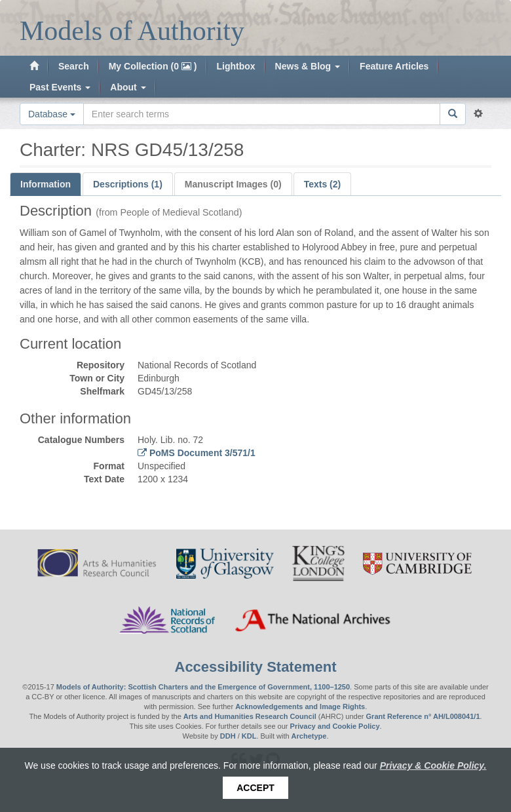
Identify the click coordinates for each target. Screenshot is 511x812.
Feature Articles (394, 66)
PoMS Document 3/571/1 (201, 453)
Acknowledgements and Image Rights (300, 706)
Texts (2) (323, 184)
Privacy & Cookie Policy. (433, 765)
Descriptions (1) (128, 184)
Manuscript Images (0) (233, 184)
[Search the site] (262, 114)
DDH (228, 736)
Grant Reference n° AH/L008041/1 (423, 716)
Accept (255, 788)
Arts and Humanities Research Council (250, 716)
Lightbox (236, 66)
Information (46, 184)
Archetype (309, 736)
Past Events (60, 87)
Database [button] (52, 114)
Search (74, 66)
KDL (249, 736)
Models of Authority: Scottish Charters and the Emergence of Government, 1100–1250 (203, 687)
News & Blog (308, 66)
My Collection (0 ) (153, 66)
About (128, 87)
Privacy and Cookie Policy (335, 726)
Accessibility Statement (256, 667)
